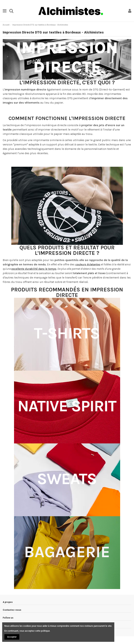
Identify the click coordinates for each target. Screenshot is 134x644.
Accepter (12, 637)
